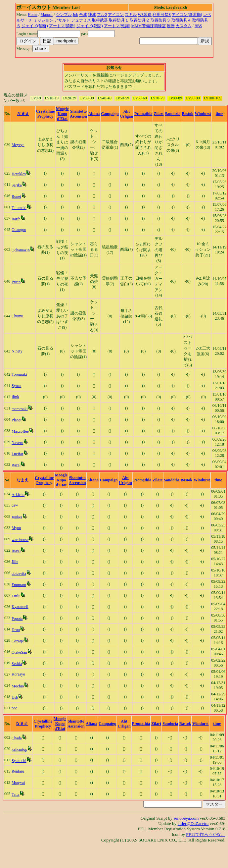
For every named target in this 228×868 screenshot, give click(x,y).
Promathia (143, 114)
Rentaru (18, 771)
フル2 (102, 15)
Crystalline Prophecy (46, 114)
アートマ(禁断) (62, 26)
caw (15, 505)
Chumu (17, 316)
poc (14, 708)
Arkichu (18, 495)
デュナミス (81, 20)
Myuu (16, 528)
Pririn (16, 282)
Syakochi (19, 761)
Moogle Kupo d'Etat (62, 114)
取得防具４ (181, 20)
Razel (16, 465)
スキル (131, 15)
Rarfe (16, 219)
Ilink (15, 397)
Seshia (17, 664)
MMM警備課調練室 (149, 26)
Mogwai (18, 783)
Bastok (187, 114)
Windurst (203, 114)
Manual (47, 15)
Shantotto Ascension (78, 114)
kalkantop (19, 749)
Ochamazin (21, 250)
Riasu (16, 551)
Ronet (16, 196)
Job (76, 15)
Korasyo (18, 674)
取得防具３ (160, 20)
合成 (83, 15)
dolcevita (19, 573)
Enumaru (19, 585)
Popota (17, 619)
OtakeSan (19, 652)
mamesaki (20, 409)
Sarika (17, 185)
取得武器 (100, 20)
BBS (198, 26)
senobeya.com (186, 818)
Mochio (18, 686)
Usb (15, 697)
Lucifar (17, 454)
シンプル (64, 15)
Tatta (16, 794)
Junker (17, 517)
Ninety (17, 351)
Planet (17, 420)
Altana (94, 114)
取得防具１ (119, 20)
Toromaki (19, 374)
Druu (16, 630)
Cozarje (18, 641)
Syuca (16, 386)
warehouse (20, 540)
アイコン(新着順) (187, 15)
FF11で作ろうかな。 (206, 834)
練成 (92, 15)
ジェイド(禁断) (35, 26)
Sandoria (173, 114)
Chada (17, 738)
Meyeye (18, 145)
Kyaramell (20, 607)
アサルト (62, 20)
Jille (15, 562)
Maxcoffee (20, 431)
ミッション (43, 20)
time (220, 114)
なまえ (23, 114)
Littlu (16, 596)
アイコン (116, 15)
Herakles (19, 174)
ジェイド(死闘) (90, 26)
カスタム (184, 26)
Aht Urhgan (127, 114)
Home (33, 15)
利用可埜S (162, 15)
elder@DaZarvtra (193, 823)
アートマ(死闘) (117, 26)
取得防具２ (140, 20)
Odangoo (19, 230)
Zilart (159, 114)
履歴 (171, 26)
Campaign (110, 114)
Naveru (17, 443)
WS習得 (145, 15)
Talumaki (19, 208)
